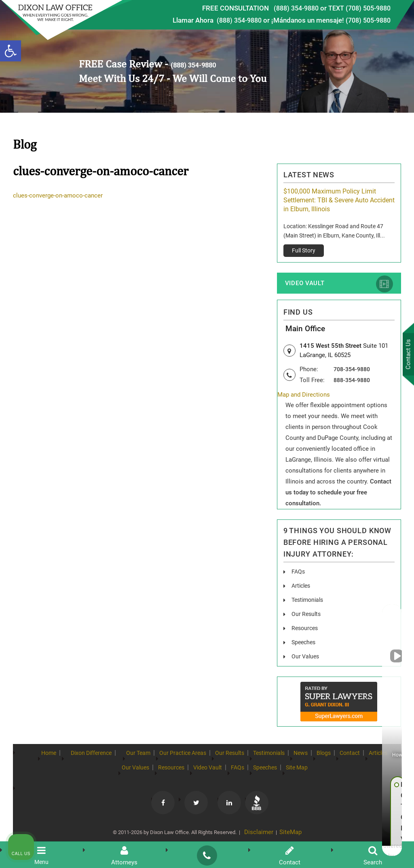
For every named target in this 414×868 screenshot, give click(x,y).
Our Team (153, 758)
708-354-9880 (354, 373)
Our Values (149, 773)
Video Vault (304, 286)
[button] (11, 51)
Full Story (304, 250)
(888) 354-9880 (289, 8)
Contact (73, 773)
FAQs (299, 576)
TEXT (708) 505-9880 (357, 8)
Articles (302, 590)
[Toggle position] (370, 610)
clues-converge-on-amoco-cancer (60, 196)
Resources (194, 773)
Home (43, 758)
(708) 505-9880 (366, 20)
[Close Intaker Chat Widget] (387, 610)
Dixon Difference (95, 758)
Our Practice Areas (208, 758)
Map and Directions (305, 399)
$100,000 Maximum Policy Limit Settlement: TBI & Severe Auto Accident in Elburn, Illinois (339, 200)
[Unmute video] (271, 610)
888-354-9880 (354, 384)
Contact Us (406, 356)
